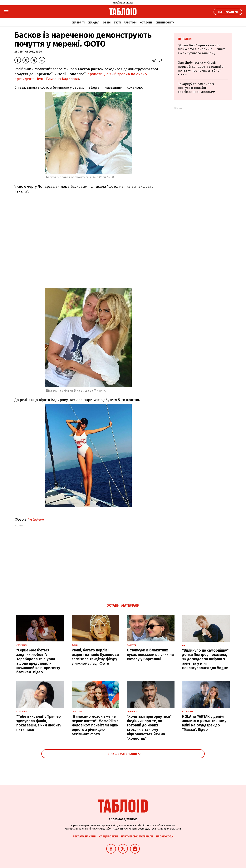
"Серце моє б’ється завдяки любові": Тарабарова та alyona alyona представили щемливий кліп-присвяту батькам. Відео (38, 661)
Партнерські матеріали (137, 837)
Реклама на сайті (84, 837)
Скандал (93, 23)
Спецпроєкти (165, 23)
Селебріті (78, 23)
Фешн (106, 23)
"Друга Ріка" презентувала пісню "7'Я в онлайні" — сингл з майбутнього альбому (202, 49)
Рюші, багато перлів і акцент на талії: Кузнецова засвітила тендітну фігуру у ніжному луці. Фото (95, 657)
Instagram (35, 519)
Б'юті (117, 23)
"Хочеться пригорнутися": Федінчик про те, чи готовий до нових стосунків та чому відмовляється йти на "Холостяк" (150, 728)
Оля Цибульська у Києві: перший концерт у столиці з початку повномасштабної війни (201, 68)
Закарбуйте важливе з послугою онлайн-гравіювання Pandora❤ (196, 88)
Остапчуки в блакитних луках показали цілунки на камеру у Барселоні (150, 655)
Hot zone (146, 23)
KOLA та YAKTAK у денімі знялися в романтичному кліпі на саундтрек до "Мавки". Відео (204, 723)
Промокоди (165, 837)
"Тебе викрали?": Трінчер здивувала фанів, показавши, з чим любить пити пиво (39, 723)
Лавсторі (130, 23)
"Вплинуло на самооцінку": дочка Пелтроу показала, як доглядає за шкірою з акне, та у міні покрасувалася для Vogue (206, 659)
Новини (185, 39)
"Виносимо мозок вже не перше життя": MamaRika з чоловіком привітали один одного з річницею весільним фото (95, 725)
